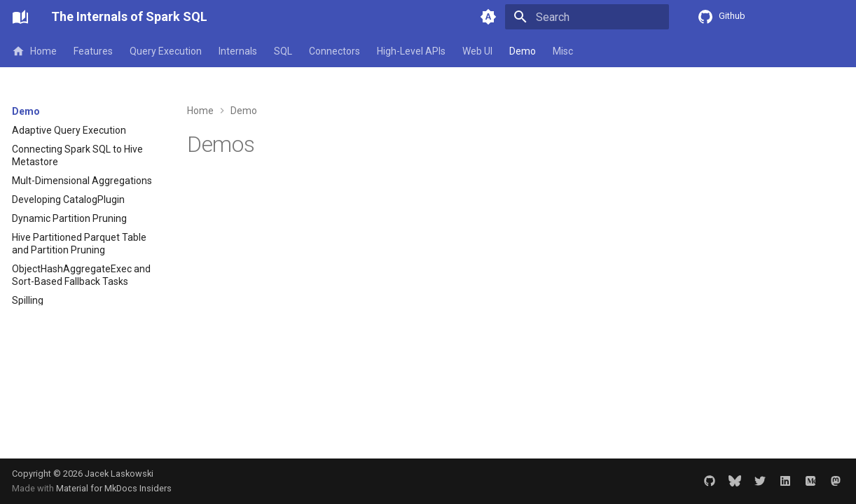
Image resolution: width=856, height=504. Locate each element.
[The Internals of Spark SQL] (20, 17)
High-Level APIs (411, 51)
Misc (563, 51)
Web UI (477, 51)
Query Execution (166, 51)
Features (93, 51)
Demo (523, 51)
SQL (283, 51)
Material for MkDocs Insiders (114, 488)
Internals (238, 51)
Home (34, 51)
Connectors (334, 51)
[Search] (587, 17)
